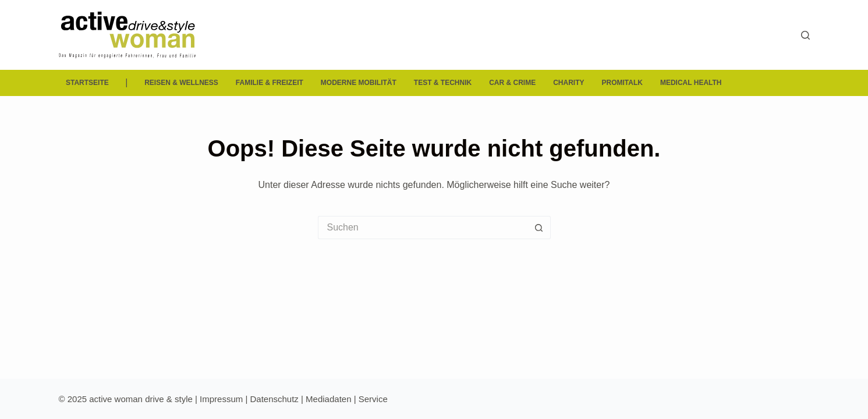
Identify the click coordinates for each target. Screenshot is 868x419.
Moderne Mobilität (359, 83)
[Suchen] (805, 35)
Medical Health (691, 83)
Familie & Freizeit (270, 83)
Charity (568, 83)
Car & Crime (512, 83)
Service (373, 399)
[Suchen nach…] (423, 228)
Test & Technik (443, 83)
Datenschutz (274, 399)
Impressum (221, 399)
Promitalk (622, 83)
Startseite (87, 83)
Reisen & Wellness (181, 83)
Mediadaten (328, 399)
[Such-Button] (539, 228)
